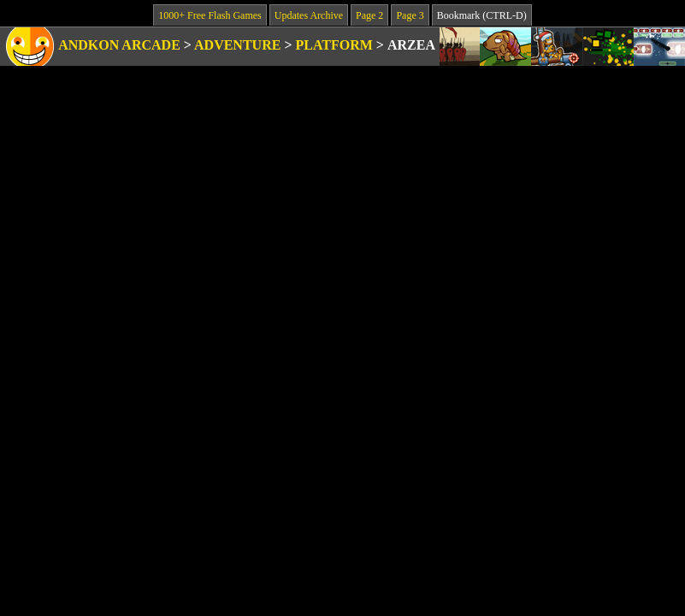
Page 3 (410, 15)
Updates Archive (309, 15)
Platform (334, 45)
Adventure (237, 45)
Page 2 (369, 15)
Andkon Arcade (119, 45)
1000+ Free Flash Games (210, 15)
